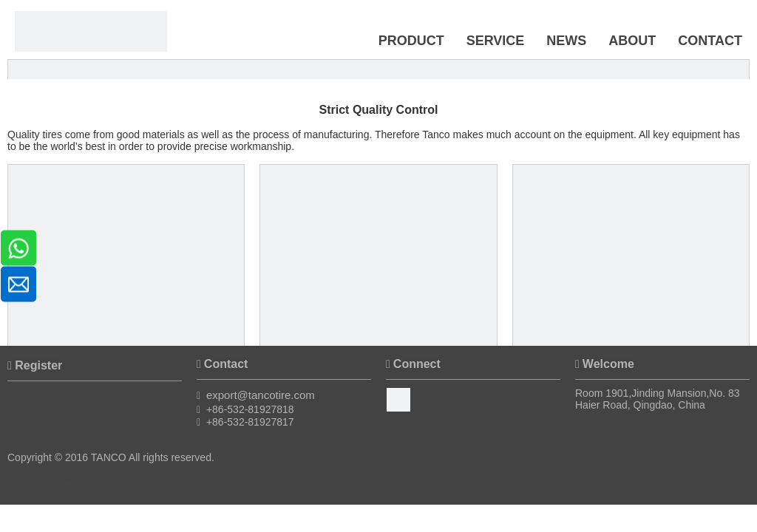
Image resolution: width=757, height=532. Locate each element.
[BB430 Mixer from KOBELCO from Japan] (126, 283)
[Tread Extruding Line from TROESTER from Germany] (631, 283)
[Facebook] (398, 400)
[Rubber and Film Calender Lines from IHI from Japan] (378, 283)
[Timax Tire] (91, 31)
